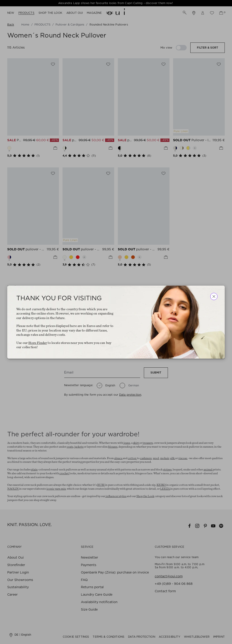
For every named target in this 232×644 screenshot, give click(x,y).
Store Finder (38, 343)
